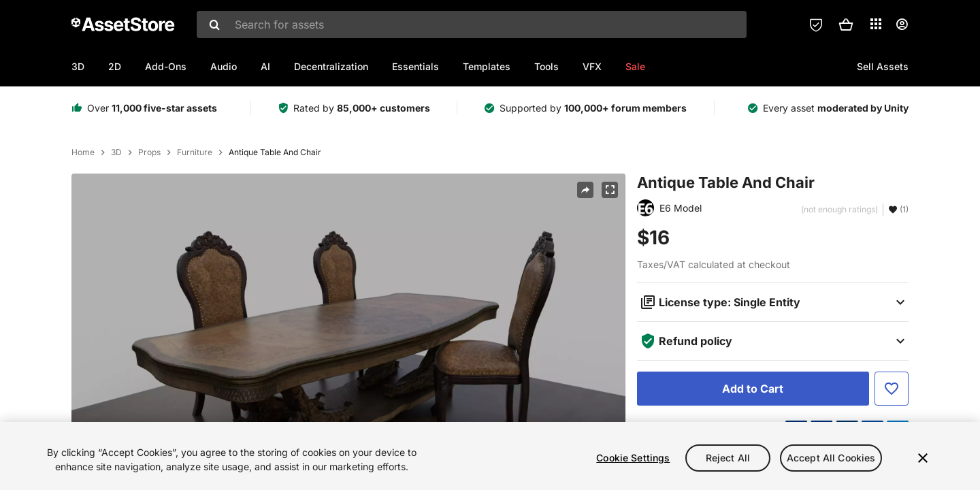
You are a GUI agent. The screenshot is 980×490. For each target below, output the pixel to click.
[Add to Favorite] (892, 389)
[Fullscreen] (610, 190)
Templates (487, 66)
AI (265, 66)
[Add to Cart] (753, 389)
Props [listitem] (149, 152)
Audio (224, 66)
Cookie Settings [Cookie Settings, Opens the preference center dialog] (633, 458)
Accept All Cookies (831, 458)
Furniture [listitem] (195, 152)
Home (83, 152)
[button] (846, 24)
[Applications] (876, 24)
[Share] (585, 190)
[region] (490, 456)
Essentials (415, 66)
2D (115, 66)
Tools (546, 66)
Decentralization (331, 66)
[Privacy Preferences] (816, 24)
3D (78, 66)
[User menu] (902, 24)
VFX (592, 66)
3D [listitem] (116, 152)
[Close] (923, 458)
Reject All (728, 458)
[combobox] (472, 24)
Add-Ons (166, 66)
